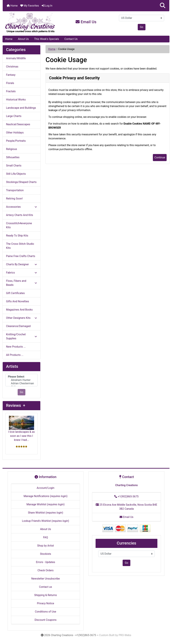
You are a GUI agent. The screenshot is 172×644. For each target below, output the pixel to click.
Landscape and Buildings (21, 108)
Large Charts (14, 116)
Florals (10, 83)
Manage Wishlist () (46, 504)
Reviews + (16, 405)
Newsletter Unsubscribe (46, 579)
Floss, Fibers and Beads (21, 283)
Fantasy (11, 75)
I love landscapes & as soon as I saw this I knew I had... (21, 429)
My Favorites (30, 6)
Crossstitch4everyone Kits (19, 225)
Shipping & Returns (46, 595)
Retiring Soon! (14, 199)
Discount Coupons (46, 620)
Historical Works (16, 100)
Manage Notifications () (45, 496)
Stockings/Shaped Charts (21, 182)
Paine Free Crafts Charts (21, 256)
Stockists (46, 554)
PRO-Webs (125, 635)
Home (12, 6)
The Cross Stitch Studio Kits (20, 246)
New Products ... (16, 347)
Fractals (11, 91)
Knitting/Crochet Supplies (21, 336)
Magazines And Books (19, 310)
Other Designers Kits (21, 318)
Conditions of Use (46, 612)
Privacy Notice (46, 603)
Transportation (15, 190)
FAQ (46, 537)
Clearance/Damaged (18, 326)
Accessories (21, 207)
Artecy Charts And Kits (20, 215)
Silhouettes (13, 157)
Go (142, 27)
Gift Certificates (15, 293)
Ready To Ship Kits (17, 236)
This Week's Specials (47, 39)
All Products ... (15, 355)
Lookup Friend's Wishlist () (46, 521)
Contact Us (71, 39)
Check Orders (46, 570)
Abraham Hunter (21, 380)
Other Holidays (15, 133)
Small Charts (14, 166)
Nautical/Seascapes (18, 124)
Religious (12, 149)
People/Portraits (16, 141)
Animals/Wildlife (16, 58)
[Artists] (21, 380)
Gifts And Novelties (17, 301)
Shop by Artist (46, 546)
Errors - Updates (46, 562)
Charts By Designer (21, 264)
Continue (160, 157)
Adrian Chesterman (21, 383)
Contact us (46, 587)
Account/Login (45, 488)
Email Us (86, 22)
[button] (163, 6)
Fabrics (21, 273)
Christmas (12, 67)
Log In (47, 6)
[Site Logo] (30, 23)
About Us (23, 39)
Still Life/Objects (16, 174)
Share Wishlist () (46, 513)
